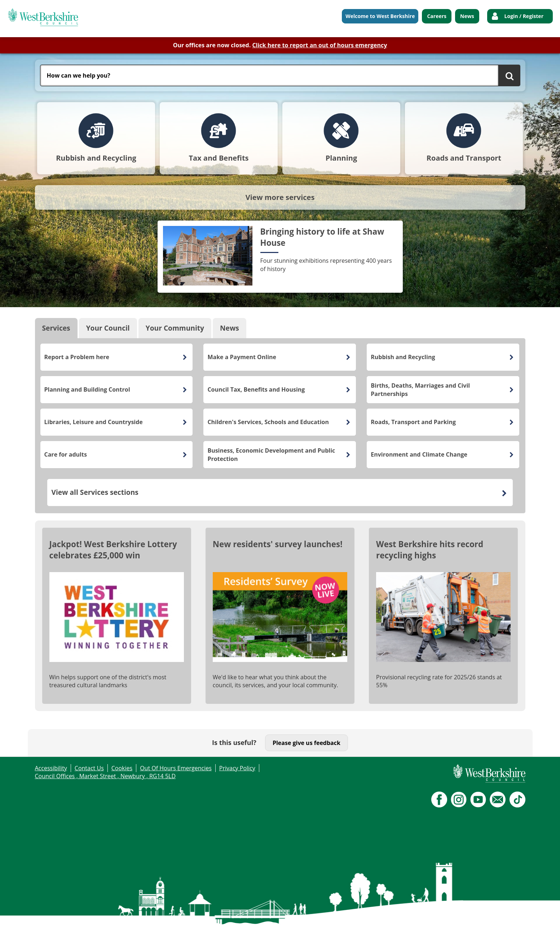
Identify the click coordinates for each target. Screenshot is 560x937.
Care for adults (66, 454)
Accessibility (51, 768)
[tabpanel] (280, 426)
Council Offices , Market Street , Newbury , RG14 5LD (105, 776)
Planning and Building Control (87, 389)
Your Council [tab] (108, 328)
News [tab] (230, 328)
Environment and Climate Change (419, 454)
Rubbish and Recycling (403, 357)
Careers (437, 16)
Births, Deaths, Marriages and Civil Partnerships (420, 389)
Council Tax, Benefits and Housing (256, 389)
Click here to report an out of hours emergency (319, 45)
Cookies (122, 768)
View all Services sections (95, 492)
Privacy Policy (237, 768)
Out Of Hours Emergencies (176, 768)
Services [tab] (56, 328)
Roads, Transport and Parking (413, 422)
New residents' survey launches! (278, 544)
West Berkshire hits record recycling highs (430, 550)
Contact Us (89, 768)
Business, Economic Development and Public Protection (271, 454)
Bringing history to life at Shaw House (322, 237)
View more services (280, 197)
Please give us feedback (307, 743)
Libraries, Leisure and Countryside (94, 422)
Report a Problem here (77, 357)
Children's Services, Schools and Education (268, 422)
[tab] (96, 138)
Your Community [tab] (175, 328)
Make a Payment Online (242, 357)
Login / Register (524, 16)
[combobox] (269, 75)
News (467, 16)
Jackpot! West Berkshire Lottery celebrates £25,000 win (113, 550)
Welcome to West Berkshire (380, 16)
